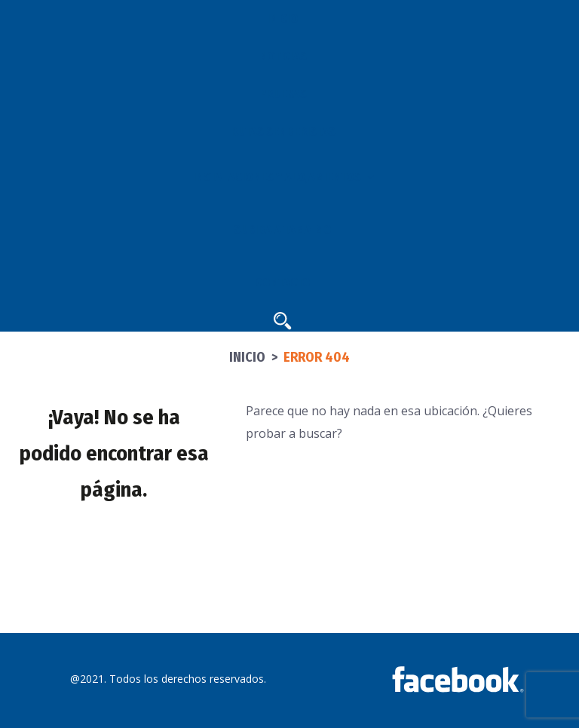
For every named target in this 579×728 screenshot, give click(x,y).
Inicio (247, 357)
